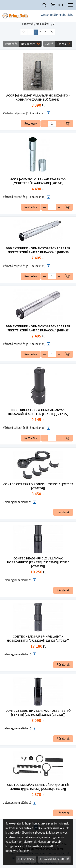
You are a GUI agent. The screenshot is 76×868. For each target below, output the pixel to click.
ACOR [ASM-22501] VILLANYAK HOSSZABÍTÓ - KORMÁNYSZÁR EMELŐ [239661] (38, 97)
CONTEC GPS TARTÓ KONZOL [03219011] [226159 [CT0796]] (38, 486)
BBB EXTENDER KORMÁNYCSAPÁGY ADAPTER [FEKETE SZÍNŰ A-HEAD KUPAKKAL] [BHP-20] (38, 250)
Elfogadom (26, 859)
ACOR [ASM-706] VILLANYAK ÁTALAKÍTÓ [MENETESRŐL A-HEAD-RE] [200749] (38, 181)
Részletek (31, 124)
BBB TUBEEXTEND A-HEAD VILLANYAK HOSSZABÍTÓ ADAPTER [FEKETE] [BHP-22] (38, 412)
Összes (61, 44)
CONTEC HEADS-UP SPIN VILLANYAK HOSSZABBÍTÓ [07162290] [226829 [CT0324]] (38, 638)
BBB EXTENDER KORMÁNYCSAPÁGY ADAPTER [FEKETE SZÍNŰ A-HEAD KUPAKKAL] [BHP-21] (38, 328)
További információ (54, 859)
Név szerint (28, 44)
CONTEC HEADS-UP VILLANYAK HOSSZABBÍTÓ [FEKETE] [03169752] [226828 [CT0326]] (38, 713)
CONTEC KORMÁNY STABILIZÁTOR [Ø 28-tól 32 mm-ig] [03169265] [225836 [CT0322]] (38, 787)
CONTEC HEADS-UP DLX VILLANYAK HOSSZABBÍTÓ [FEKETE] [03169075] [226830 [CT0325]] (38, 562)
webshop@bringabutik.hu (57, 15)
